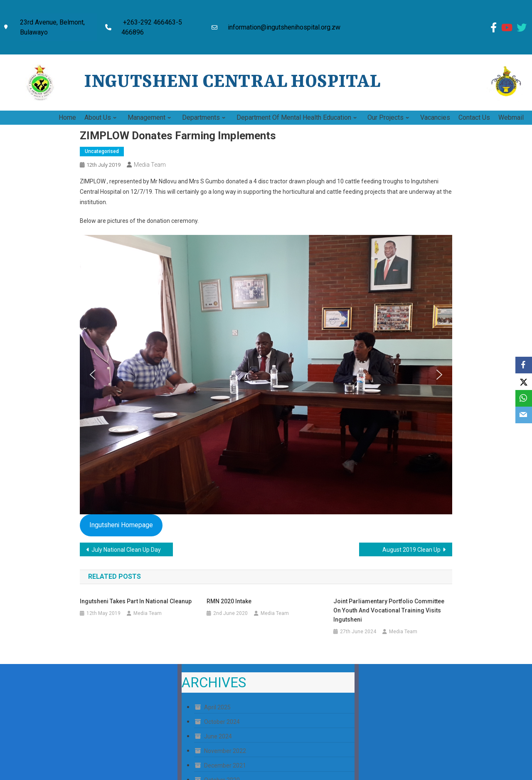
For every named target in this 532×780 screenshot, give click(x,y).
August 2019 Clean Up (411, 550)
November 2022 (225, 751)
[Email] (524, 415)
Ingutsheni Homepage (121, 525)
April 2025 (217, 707)
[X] (524, 382)
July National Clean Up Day (126, 550)
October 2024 (222, 722)
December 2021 (225, 765)
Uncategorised (102, 151)
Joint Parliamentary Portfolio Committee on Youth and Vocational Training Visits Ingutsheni (389, 610)
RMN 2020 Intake (229, 601)
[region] (266, 375)
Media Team (150, 165)
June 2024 (218, 736)
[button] (93, 375)
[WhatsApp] (524, 398)
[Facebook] (524, 365)
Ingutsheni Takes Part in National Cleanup (136, 601)
